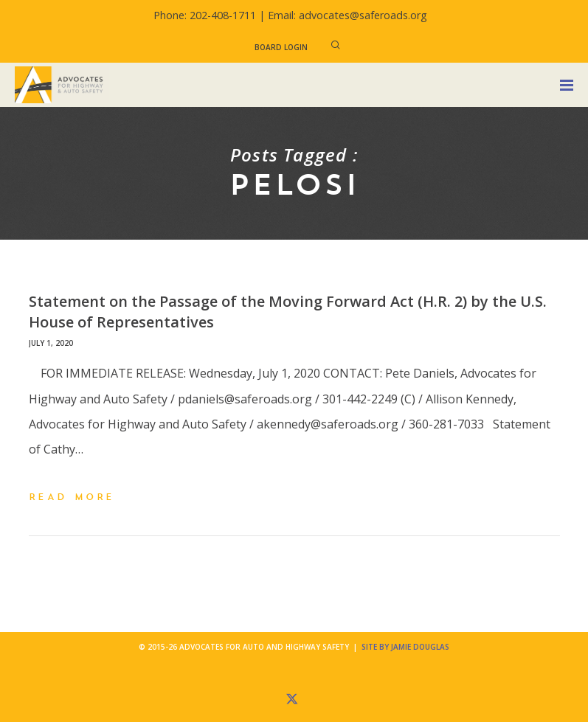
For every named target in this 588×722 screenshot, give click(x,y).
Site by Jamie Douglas (405, 647)
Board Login (281, 47)
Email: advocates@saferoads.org (347, 15)
